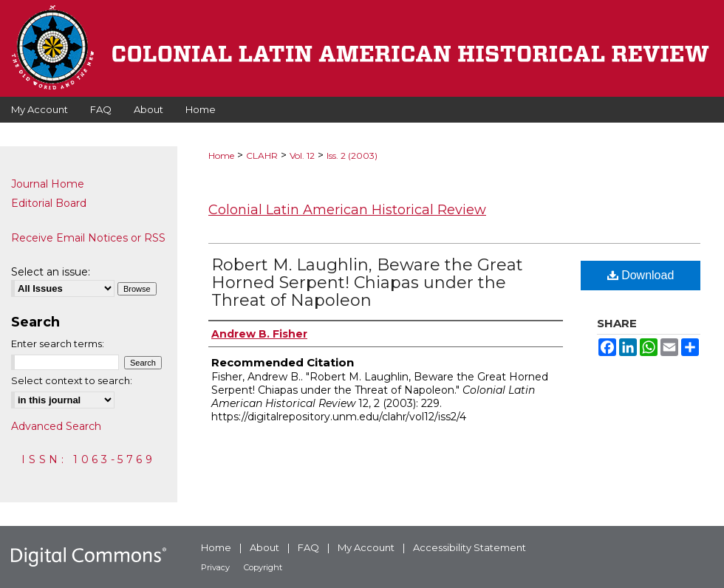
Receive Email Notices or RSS (88, 238)
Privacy (215, 567)
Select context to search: (72, 380)
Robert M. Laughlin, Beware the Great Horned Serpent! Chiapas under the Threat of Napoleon (367, 283)
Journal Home (48, 184)
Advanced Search (56, 426)
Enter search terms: (58, 343)
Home (221, 155)
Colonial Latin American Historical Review (347, 210)
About (264, 547)
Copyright (263, 567)
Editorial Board (49, 203)
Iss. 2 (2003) (352, 155)
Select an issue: (51, 272)
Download (641, 275)
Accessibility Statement (469, 547)
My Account (366, 547)
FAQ (308, 547)
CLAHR (262, 155)
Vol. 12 (302, 155)
